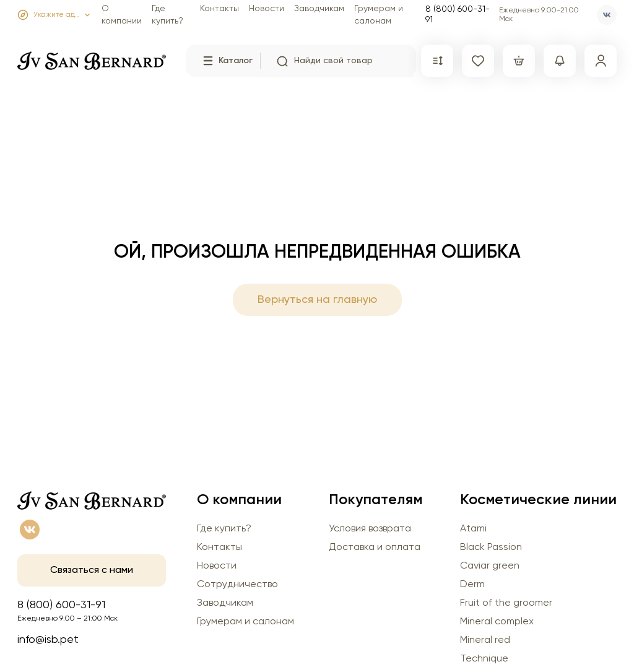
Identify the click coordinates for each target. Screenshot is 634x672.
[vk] (607, 15)
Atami (473, 529)
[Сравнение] (437, 61)
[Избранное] (478, 61)
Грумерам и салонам (245, 622)
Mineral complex (497, 622)
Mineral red (485, 640)
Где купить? (224, 529)
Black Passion (491, 548)
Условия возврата (370, 529)
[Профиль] (601, 61)
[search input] (344, 61)
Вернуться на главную (317, 300)
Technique (484, 659)
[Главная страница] (92, 58)
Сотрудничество (237, 585)
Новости (267, 9)
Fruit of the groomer (506, 603)
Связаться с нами (92, 570)
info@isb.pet (48, 640)
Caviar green (490, 566)
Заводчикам (319, 9)
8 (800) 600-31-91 (458, 15)
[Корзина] (519, 61)
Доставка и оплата (375, 548)
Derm (472, 585)
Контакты (219, 9)
